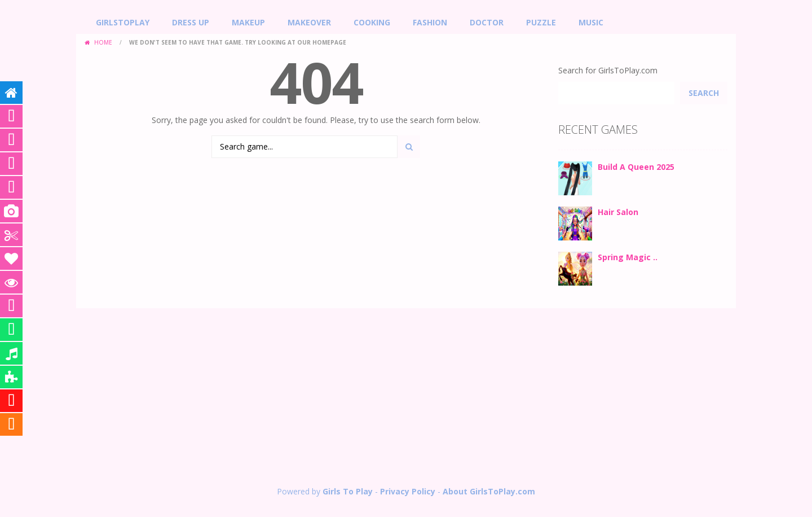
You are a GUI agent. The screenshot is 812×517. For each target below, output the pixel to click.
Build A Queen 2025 (636, 167)
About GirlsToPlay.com (489, 491)
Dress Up (191, 22)
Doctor (487, 22)
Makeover (309, 22)
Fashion (430, 22)
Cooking (372, 22)
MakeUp (248, 22)
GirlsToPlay (123, 22)
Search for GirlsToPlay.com (608, 70)
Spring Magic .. (628, 257)
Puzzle (541, 22)
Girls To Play (348, 491)
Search (704, 93)
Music (591, 22)
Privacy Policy (408, 491)
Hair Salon (618, 212)
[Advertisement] (406, 398)
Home (103, 42)
